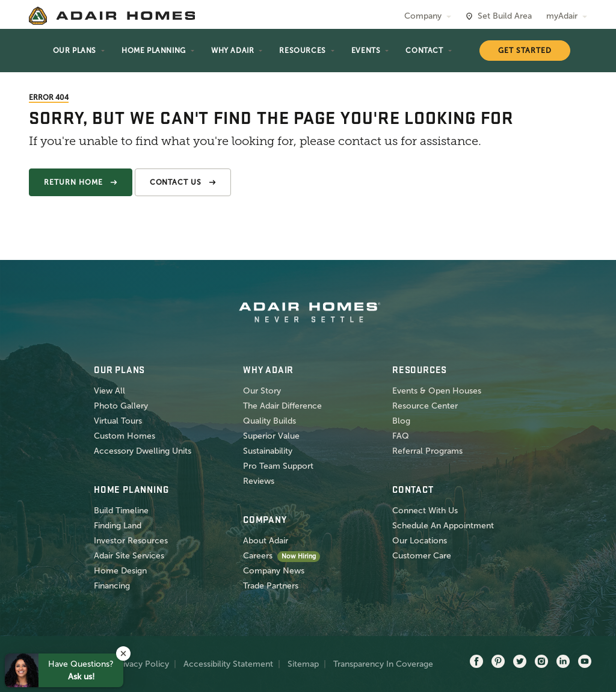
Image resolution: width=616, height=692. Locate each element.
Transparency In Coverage (383, 664)
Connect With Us (425, 511)
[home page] (112, 16)
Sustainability (268, 451)
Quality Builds (269, 421)
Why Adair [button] (233, 51)
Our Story (262, 391)
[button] (123, 653)
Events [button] (366, 51)
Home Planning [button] (154, 51)
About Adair (266, 541)
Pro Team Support (278, 466)
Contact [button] (424, 51)
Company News (274, 571)
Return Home (73, 182)
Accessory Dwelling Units (143, 451)
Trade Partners (271, 586)
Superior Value (271, 436)
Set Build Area (505, 16)
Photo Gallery (121, 406)
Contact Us (176, 182)
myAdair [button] (562, 16)
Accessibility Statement (228, 664)
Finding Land (118, 526)
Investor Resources (131, 541)
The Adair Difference (282, 406)
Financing (112, 586)
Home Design (120, 571)
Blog (401, 421)
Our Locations (420, 541)
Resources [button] (302, 51)
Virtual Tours (118, 421)
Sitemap (303, 664)
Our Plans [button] (75, 51)
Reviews (259, 481)
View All (109, 391)
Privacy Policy (142, 664)
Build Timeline (121, 511)
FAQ (401, 436)
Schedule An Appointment (443, 526)
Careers (258, 556)
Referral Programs (427, 451)
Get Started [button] (525, 51)
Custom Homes (125, 436)
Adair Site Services (129, 556)
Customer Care (422, 556)
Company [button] (423, 16)
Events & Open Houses (437, 391)
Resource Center (425, 406)
